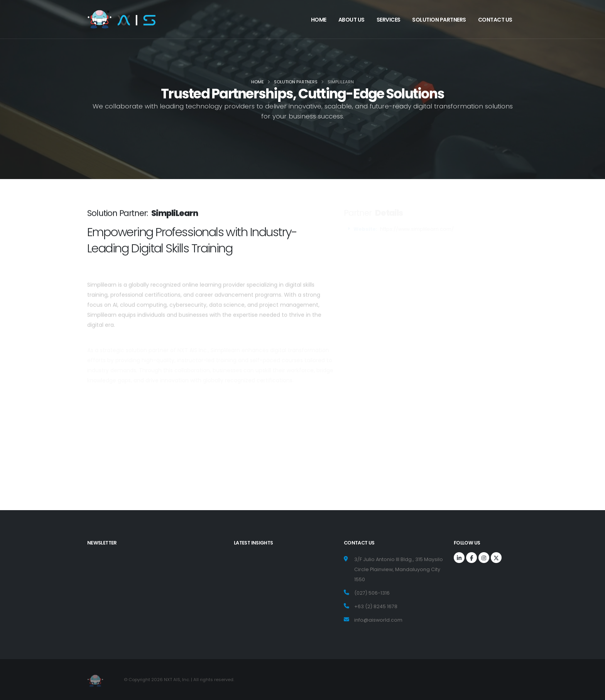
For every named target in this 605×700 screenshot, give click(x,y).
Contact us (495, 20)
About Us (352, 20)
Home (319, 20)
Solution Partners (439, 20)
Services (389, 20)
